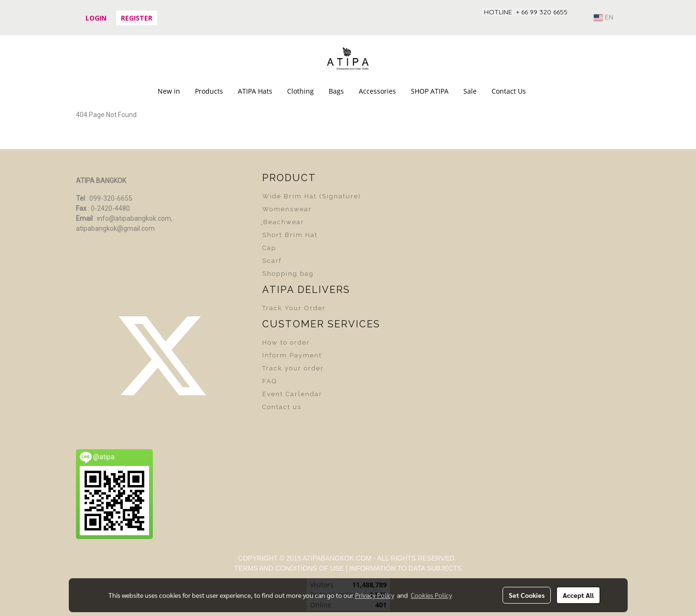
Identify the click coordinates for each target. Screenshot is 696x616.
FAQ (270, 381)
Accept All (578, 595)
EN (604, 18)
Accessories (377, 91)
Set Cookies (527, 595)
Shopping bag (288, 274)
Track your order (293, 368)
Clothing (300, 91)
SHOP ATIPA (430, 91)
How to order (286, 342)
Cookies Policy (431, 595)
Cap (269, 248)
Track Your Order (294, 308)
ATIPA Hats (255, 91)
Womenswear (287, 209)
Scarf (272, 261)
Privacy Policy (375, 595)
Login (96, 18)
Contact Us (509, 91)
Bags (336, 91)
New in (169, 91)
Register (137, 18)
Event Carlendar (292, 394)
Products (209, 91)
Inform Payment (292, 355)
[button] (542, 91)
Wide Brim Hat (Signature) (312, 196)
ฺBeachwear (283, 222)
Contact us (282, 407)
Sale (470, 91)
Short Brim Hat (290, 235)
